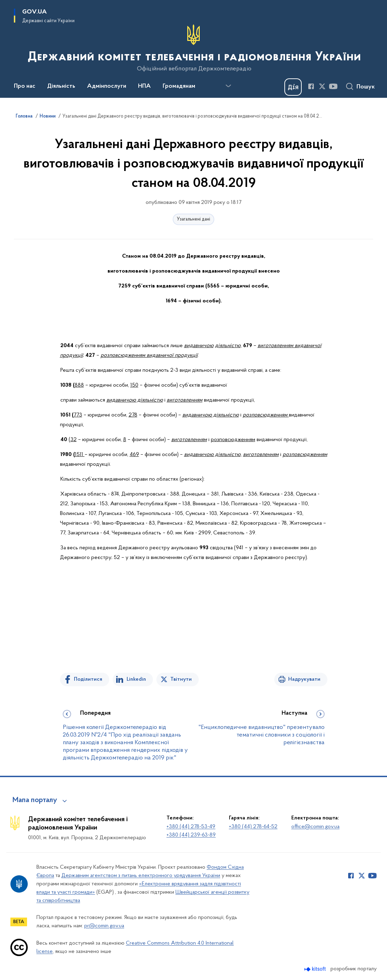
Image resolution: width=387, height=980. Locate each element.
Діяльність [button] (61, 86)
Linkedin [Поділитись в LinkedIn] (136, 679)
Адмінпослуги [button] (107, 86)
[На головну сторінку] (194, 48)
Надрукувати (304, 679)
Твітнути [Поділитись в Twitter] (181, 679)
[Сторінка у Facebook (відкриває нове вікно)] (311, 86)
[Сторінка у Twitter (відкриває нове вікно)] (322, 86)
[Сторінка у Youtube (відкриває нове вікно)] (333, 86)
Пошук (366, 87)
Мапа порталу (35, 800)
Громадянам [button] (179, 86)
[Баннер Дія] (293, 87)
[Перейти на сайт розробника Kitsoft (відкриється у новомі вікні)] (316, 969)
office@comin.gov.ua (315, 827)
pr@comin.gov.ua (104, 926)
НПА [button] (144, 86)
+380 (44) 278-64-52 (253, 827)
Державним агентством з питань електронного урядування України (141, 876)
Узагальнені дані (193, 219)
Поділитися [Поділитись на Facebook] (88, 679)
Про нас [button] (25, 86)
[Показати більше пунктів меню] (228, 86)
